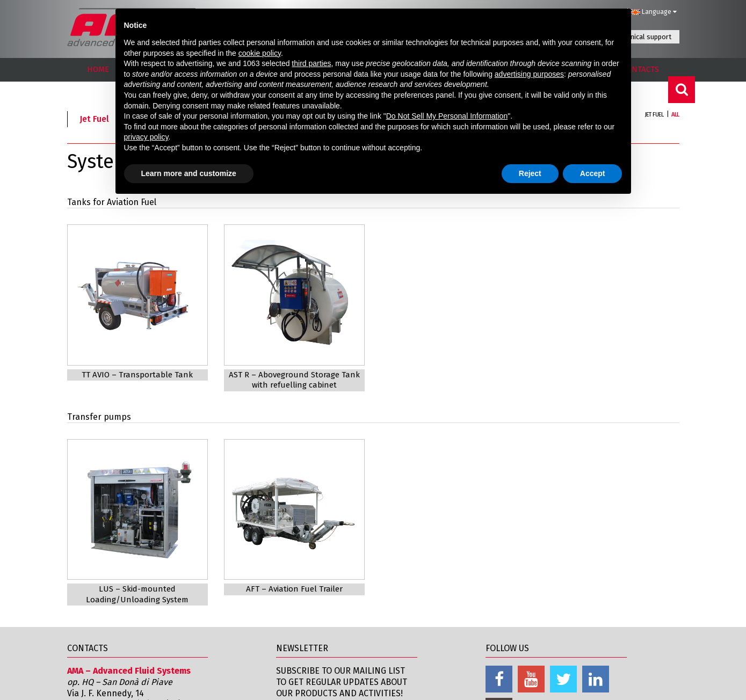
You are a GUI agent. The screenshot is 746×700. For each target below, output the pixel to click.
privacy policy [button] (146, 137)
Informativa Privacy (538, 684)
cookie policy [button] (260, 53)
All (675, 115)
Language (654, 12)
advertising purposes (529, 74)
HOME (98, 69)
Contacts (408, 684)
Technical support (644, 37)
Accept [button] (593, 173)
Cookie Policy (611, 684)
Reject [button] (530, 173)
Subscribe (302, 629)
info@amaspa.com (163, 643)
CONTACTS (640, 69)
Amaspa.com (92, 643)
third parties (311, 63)
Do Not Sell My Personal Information (447, 116)
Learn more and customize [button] (189, 173)
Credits (665, 684)
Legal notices (465, 684)
